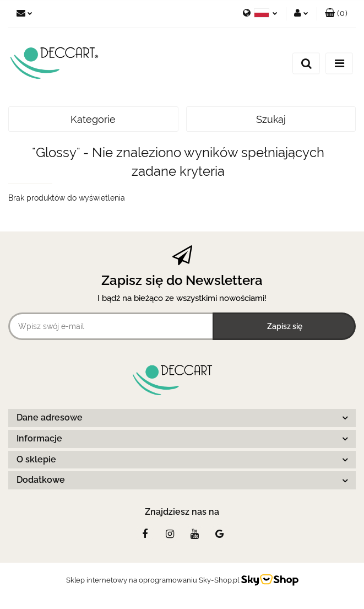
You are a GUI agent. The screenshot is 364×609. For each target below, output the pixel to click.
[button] (336, 14)
